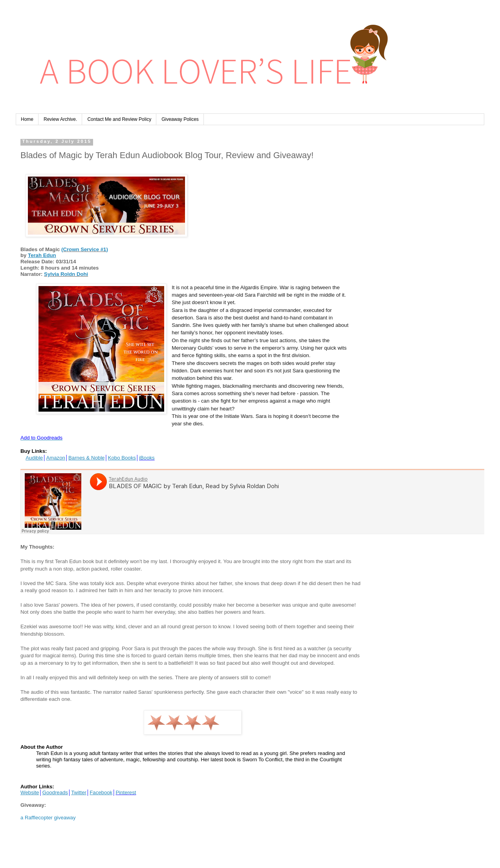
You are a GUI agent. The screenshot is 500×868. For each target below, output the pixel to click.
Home (27, 119)
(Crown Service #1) (85, 249)
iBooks (147, 458)
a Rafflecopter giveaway (48, 818)
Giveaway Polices (180, 119)
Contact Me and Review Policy (119, 119)
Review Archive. (60, 119)
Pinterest (126, 792)
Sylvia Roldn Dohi (66, 274)
